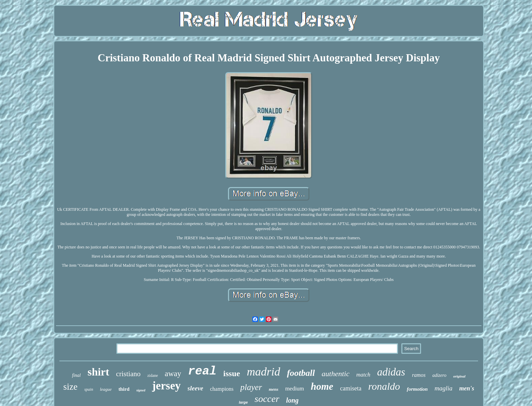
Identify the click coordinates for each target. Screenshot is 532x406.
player (251, 387)
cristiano (128, 374)
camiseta (351, 388)
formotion (417, 389)
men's (467, 388)
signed (141, 390)
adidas (391, 372)
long (292, 400)
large (243, 402)
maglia (444, 388)
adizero (439, 375)
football (301, 373)
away (173, 374)
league (106, 389)
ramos (419, 375)
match (363, 375)
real (202, 371)
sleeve (195, 388)
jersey (166, 386)
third (124, 389)
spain (89, 389)
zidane (153, 375)
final (76, 375)
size (70, 387)
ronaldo (384, 386)
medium (294, 389)
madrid (263, 372)
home (322, 386)
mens (273, 389)
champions (222, 389)
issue (232, 373)
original (459, 376)
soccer (267, 399)
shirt (98, 372)
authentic (336, 374)
